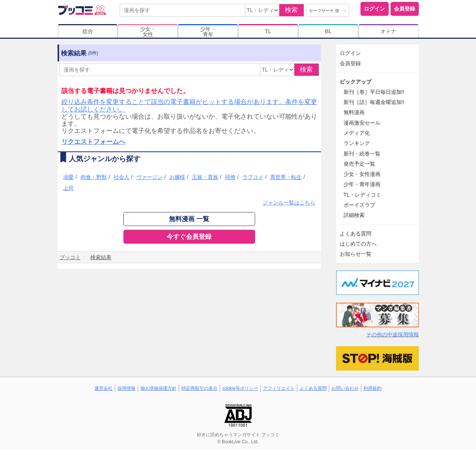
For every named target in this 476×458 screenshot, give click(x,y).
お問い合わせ (345, 388)
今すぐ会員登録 (189, 237)
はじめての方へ (358, 244)
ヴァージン (149, 177)
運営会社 (103, 388)
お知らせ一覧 (356, 254)
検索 (291, 10)
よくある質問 (356, 234)
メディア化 (357, 133)
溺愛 (68, 177)
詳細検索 (354, 215)
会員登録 (405, 9)
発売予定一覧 (359, 164)
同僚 (230, 177)
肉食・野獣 (94, 177)
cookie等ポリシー (240, 388)
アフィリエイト (279, 388)
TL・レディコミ (363, 195)
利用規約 (373, 388)
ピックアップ (356, 82)
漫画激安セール (362, 123)
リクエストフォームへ (93, 142)
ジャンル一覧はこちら (289, 203)
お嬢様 (177, 177)
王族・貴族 (205, 177)
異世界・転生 (286, 177)
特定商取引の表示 (199, 388)
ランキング (357, 143)
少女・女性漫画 (362, 174)
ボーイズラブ (359, 205)
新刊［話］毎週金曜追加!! (374, 102)
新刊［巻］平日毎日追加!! (374, 92)
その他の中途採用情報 (392, 334)
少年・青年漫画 (362, 184)
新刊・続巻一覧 (362, 154)
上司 (68, 188)
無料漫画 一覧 (189, 219)
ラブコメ (253, 177)
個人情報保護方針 (158, 388)
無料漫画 (354, 112)
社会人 (122, 177)
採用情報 (126, 388)
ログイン (374, 9)
